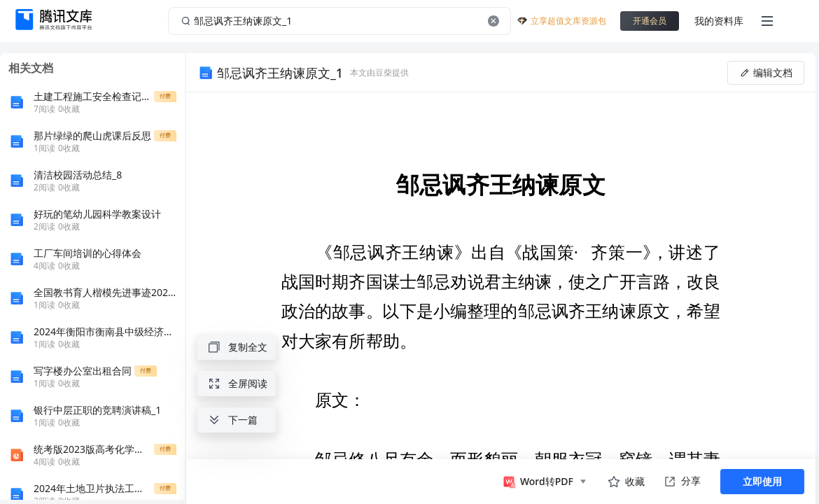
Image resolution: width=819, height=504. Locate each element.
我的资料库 (719, 21)
